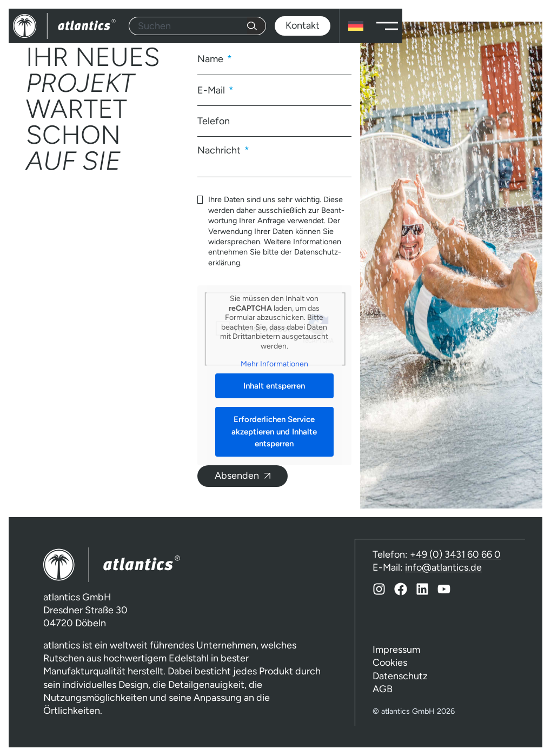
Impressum (396, 650)
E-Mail (212, 90)
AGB (383, 689)
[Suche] (257, 26)
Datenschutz (400, 676)
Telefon (214, 121)
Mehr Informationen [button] (274, 364)
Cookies (390, 663)
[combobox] (188, 26)
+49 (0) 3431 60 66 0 (455, 554)
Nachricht (220, 150)
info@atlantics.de (443, 567)
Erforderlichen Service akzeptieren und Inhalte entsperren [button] (274, 431)
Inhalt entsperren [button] (274, 386)
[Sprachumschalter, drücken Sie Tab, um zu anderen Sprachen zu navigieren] (356, 26)
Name (211, 59)
